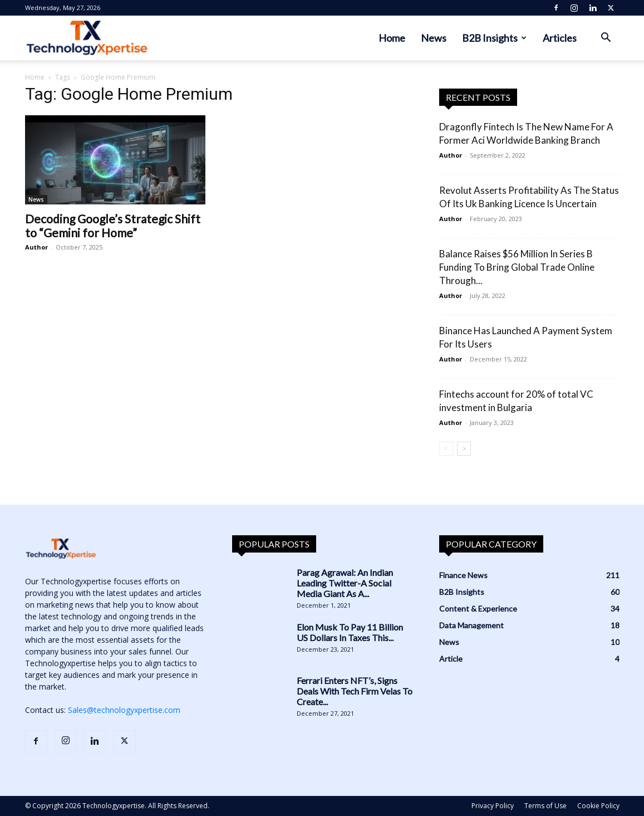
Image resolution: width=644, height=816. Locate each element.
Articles (560, 38)
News (434, 38)
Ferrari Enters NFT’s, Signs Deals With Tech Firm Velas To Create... (355, 691)
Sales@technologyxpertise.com (124, 710)
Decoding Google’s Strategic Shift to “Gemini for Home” (113, 226)
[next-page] (464, 449)
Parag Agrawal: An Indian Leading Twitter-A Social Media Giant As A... (345, 583)
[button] (606, 39)
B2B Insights (494, 38)
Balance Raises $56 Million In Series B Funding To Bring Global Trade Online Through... (517, 267)
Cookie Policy (598, 806)
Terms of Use (545, 806)
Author (36, 247)
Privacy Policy (493, 806)
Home (392, 38)
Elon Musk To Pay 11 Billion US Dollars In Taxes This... (350, 632)
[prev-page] (446, 449)
